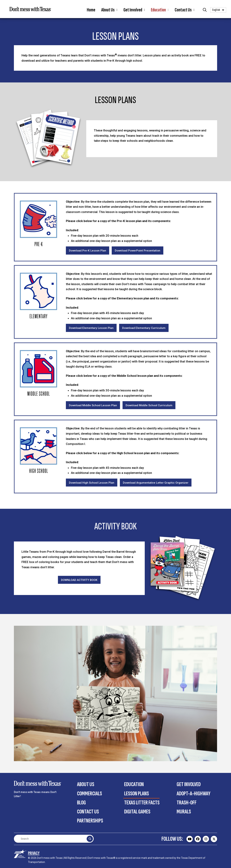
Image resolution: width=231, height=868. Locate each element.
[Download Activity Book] (79, 580)
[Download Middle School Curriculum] (149, 405)
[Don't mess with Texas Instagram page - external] (206, 839)
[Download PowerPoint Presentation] (138, 250)
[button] (109, 10)
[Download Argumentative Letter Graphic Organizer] (156, 483)
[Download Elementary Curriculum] (144, 328)
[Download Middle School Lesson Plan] (93, 405)
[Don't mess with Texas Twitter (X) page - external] (214, 839)
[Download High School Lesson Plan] (92, 483)
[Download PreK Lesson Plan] (88, 250)
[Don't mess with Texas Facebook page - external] (198, 839)
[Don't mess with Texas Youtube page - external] (190, 839)
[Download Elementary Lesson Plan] (91, 328)
